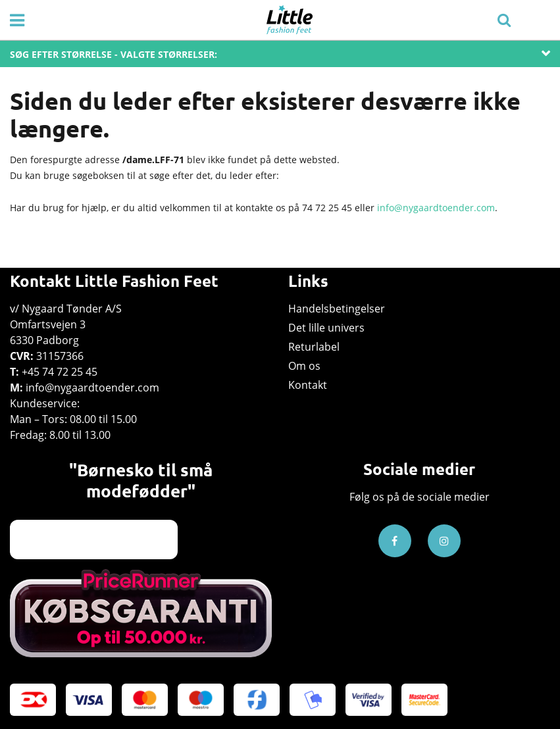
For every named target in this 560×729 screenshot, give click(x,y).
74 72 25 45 (327, 208)
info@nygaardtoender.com (436, 208)
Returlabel (314, 347)
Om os (304, 366)
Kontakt (308, 385)
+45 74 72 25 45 (60, 372)
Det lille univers (326, 328)
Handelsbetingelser (337, 309)
